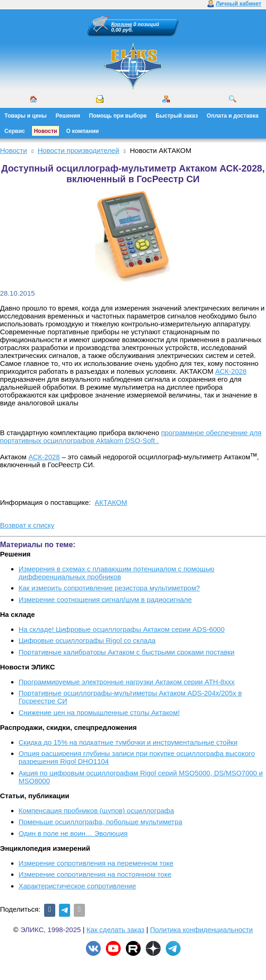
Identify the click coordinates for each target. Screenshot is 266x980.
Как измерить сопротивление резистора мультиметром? (109, 588)
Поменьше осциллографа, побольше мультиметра (101, 822)
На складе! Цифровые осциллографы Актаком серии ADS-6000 (122, 629)
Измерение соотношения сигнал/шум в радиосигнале (105, 599)
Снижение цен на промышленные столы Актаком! (99, 712)
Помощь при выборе (118, 116)
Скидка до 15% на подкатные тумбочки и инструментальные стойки (128, 742)
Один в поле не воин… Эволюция (73, 833)
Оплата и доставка (233, 116)
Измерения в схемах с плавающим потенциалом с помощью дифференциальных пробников (117, 573)
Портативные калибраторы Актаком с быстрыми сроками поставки (127, 652)
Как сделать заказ (115, 930)
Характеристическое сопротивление (77, 886)
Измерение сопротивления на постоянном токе (95, 874)
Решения (68, 116)
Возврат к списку (27, 525)
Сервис (15, 131)
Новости (45, 131)
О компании (82, 131)
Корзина (122, 24)
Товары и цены (26, 116)
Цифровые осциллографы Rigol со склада (87, 640)
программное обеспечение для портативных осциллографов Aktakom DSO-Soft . (131, 437)
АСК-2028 (231, 371)
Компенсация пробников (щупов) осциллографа (96, 811)
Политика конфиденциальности (201, 930)
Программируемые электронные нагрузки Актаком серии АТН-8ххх (127, 682)
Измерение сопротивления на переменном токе (96, 863)
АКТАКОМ (111, 502)
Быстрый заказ (177, 116)
